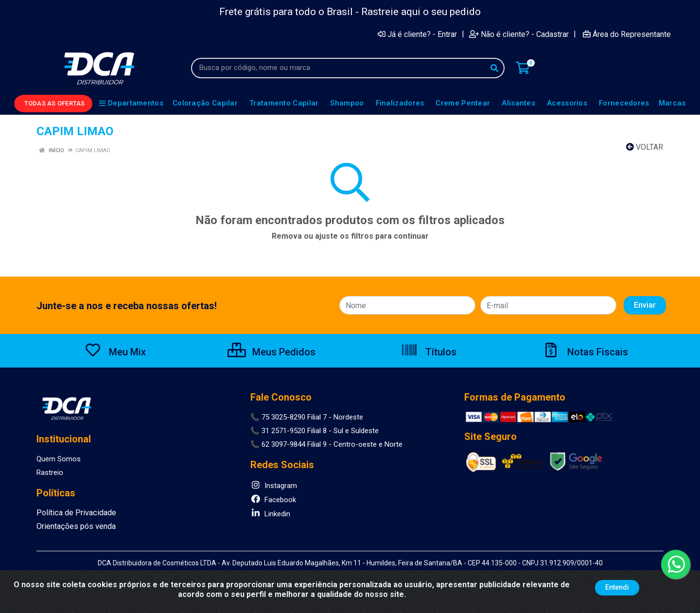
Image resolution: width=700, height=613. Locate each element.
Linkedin (270, 514)
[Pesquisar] (494, 68)
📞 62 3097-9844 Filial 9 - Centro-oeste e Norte (326, 444)
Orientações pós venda (73, 526)
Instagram (274, 486)
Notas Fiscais (585, 352)
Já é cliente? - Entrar (417, 34)
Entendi (617, 587)
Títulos (429, 352)
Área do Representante (627, 34)
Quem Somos (59, 459)
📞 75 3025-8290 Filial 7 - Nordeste (307, 417)
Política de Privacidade (72, 513)
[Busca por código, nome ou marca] (338, 68)
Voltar (645, 147)
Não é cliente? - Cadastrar (519, 34)
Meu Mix (115, 352)
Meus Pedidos (271, 352)
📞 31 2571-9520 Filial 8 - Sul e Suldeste (315, 431)
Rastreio (50, 473)
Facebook (273, 500)
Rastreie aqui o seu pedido (421, 12)
